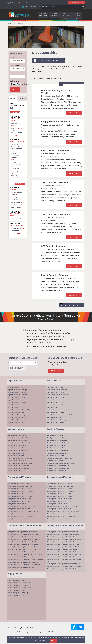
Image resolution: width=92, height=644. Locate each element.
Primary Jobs (16, 125)
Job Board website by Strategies (19, 632)
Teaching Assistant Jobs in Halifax (57, 453)
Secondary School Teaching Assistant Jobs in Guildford (23, 547)
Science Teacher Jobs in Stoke (16, 471)
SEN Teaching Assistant (53, 246)
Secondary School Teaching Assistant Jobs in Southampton (64, 566)
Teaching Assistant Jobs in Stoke (56, 471)
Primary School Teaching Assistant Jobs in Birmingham (23, 534)
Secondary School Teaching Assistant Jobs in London (62, 532)
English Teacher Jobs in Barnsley (17, 392)
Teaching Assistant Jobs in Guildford (57, 450)
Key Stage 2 (17, 202)
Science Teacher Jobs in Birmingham (18, 438)
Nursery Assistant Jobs (17, 178)
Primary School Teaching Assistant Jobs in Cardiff (22, 542)
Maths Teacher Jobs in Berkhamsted (57, 395)
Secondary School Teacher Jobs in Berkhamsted (61, 491)
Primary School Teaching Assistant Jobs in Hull (21, 552)
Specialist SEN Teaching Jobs (17, 171)
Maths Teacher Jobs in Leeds (55, 412)
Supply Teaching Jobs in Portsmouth (18, 585)
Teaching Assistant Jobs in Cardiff (56, 445)
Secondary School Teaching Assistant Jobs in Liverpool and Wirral (64, 560)
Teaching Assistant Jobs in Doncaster (58, 448)
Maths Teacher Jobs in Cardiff (55, 397)
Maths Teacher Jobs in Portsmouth (57, 417)
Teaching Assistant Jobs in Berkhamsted (58, 443)
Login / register (76, 2)
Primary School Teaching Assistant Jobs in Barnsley (22, 537)
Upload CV (56, 371)
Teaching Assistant (17, 198)
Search (23, 98)
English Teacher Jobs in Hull (16, 407)
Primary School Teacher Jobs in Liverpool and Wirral (23, 511)
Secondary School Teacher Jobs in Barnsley (60, 489)
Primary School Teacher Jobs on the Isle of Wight (22, 506)
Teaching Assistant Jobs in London (57, 435)
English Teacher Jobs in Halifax (17, 405)
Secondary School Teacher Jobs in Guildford (60, 499)
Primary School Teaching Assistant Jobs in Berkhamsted (24, 539)
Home (10, 23)
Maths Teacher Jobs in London (56, 387)
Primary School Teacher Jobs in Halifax (19, 501)
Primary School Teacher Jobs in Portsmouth (20, 514)
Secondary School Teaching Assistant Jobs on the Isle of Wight (65, 554)
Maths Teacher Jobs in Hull (55, 407)
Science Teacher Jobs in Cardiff (17, 445)
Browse (14, 98)
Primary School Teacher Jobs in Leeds (19, 509)
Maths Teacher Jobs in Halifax (55, 405)
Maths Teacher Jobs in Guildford (56, 402)
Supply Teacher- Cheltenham (56, 122)
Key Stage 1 (17, 205)
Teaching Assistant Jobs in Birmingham (58, 438)
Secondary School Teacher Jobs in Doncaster (60, 496)
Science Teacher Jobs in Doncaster (18, 448)
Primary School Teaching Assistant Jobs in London (22, 532)
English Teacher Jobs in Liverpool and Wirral (20, 415)
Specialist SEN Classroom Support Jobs (17, 148)
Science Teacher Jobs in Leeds (17, 461)
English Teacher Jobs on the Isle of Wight (19, 410)
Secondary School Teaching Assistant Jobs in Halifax (23, 549)
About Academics (65, 16)
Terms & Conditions (50, 632)
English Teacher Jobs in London (17, 387)
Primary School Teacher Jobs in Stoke (18, 519)
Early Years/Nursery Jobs (17, 133)
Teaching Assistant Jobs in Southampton (58, 468)
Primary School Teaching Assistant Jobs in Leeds (22, 557)
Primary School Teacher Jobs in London (19, 484)
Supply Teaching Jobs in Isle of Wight (18, 593)
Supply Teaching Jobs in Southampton (19, 583)
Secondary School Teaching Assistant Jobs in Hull (61, 552)
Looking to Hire (54, 15)
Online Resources (76, 16)
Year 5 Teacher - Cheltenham (56, 214)
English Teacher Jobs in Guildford (17, 402)
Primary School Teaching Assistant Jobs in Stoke (22, 567)
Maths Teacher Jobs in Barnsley (56, 392)
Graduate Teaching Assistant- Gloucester (56, 92)
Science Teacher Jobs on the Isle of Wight (20, 458)
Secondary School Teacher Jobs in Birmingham (61, 486)
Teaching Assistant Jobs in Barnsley (57, 440)
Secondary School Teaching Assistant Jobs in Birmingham (64, 534)
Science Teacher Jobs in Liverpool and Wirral (21, 463)
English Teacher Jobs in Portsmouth (18, 417)
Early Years (17, 207)
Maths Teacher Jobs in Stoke (55, 422)
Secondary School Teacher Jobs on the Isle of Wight (62, 506)
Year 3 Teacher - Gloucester (55, 182)
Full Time (16, 219)
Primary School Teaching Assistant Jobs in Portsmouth (23, 562)
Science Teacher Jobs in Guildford (17, 450)
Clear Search (15, 112)
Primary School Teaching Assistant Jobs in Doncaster (23, 544)
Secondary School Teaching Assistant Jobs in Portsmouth (63, 564)
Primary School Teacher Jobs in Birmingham (20, 486)
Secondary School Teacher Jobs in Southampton (61, 516)
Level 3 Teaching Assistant (55, 275)
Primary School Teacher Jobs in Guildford (19, 499)
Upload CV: (15, 81)
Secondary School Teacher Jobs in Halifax (59, 501)
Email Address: (16, 65)
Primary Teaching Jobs (17, 164)
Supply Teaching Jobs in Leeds (17, 590)
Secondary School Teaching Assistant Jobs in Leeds (62, 557)
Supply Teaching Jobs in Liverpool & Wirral (20, 588)
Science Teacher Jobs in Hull (16, 456)
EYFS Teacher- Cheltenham (55, 151)
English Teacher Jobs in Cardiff (16, 397)
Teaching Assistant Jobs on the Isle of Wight (59, 458)
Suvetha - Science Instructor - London (46, 346)
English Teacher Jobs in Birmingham (18, 390)
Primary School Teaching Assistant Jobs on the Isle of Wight (25, 554)
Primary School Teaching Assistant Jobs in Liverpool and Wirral (26, 559)
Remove (12, 108)
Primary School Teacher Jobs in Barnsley (19, 489)
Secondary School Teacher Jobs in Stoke (59, 519)
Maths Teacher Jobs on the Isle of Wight (58, 410)
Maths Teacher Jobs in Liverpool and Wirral (59, 415)
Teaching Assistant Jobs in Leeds (56, 461)
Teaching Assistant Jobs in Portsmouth (58, 466)
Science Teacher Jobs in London (17, 435)
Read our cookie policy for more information (38, 637)
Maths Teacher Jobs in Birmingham (57, 390)
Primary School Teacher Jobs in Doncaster (20, 496)
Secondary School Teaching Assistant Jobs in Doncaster (63, 544)
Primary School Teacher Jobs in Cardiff (19, 494)
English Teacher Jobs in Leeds (16, 412)
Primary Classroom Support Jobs (16, 157)
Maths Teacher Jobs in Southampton (57, 420)
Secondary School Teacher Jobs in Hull (58, 504)
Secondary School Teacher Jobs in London (59, 484)
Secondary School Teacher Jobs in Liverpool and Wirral (63, 511)
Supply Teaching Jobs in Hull (16, 595)
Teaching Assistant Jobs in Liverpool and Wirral (60, 463)
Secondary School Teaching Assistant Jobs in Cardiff (62, 542)
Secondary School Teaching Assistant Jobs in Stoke (62, 569)
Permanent (17, 228)
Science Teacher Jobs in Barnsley (17, 440)
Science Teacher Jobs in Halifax (17, 453)
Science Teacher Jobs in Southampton (19, 468)
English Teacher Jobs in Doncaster (18, 400)
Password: (14, 73)
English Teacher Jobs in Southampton (18, 420)
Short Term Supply (15, 232)
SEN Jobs (16, 128)
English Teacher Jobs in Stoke (16, 422)
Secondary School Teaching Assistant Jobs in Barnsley (63, 537)
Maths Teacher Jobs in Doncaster (56, 400)
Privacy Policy (37, 632)
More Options (20, 184)
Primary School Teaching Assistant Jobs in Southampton (24, 565)
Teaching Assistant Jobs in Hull (56, 456)
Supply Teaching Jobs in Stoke (16, 580)
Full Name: (15, 57)
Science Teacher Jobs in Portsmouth (18, 466)
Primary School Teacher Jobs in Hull (18, 504)
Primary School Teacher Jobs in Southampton (21, 516)
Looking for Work (43, 15)
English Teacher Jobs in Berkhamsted (18, 395)
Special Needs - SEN (17, 194)
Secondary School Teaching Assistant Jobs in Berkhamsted (64, 539)
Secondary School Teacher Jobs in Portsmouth (60, 514)
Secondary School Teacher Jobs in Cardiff (59, 494)
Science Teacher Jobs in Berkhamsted (19, 443)
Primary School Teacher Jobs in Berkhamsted (21, 491)
